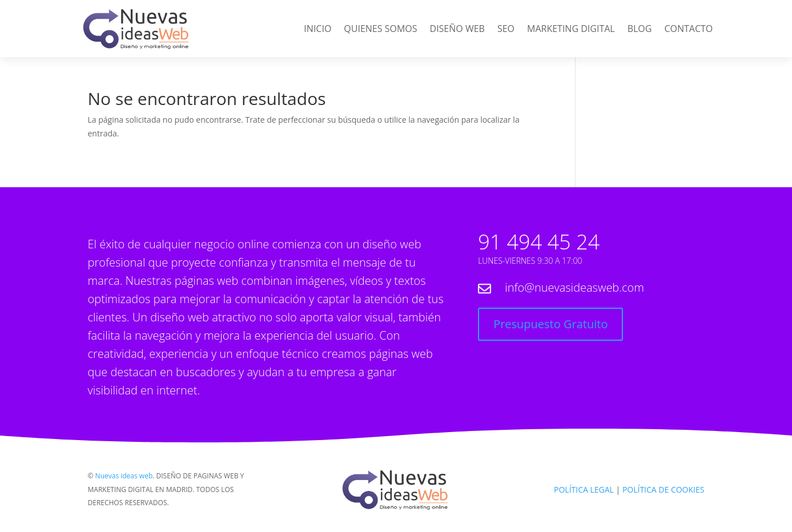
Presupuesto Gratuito (550, 324)
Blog (640, 30)
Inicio (317, 30)
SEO (506, 30)
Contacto (688, 30)
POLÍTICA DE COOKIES (664, 489)
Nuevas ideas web (124, 476)
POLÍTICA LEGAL (584, 489)
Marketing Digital (571, 30)
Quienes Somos (380, 30)
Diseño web (457, 30)
